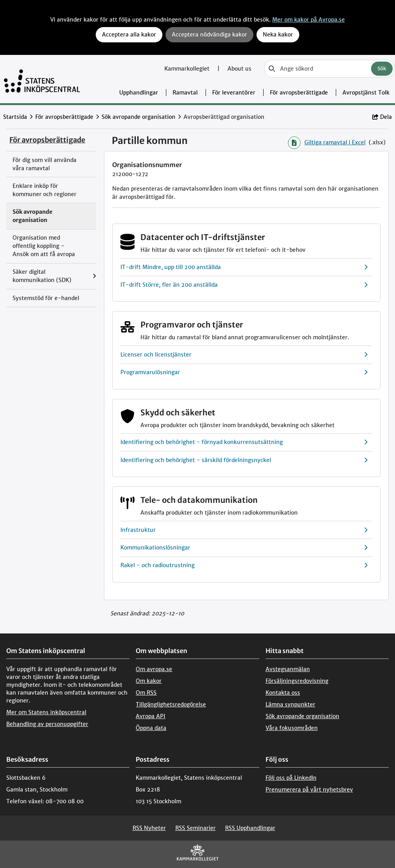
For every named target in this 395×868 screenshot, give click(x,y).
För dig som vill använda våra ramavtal (45, 164)
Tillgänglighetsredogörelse (171, 704)
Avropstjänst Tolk (366, 93)
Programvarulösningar (244, 372)
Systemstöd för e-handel (46, 298)
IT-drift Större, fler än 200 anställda (244, 285)
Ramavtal (185, 93)
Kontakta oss (283, 693)
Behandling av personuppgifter (47, 724)
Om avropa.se (154, 669)
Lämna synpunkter (290, 704)
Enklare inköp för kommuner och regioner (45, 190)
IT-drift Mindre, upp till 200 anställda (244, 267)
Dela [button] (382, 117)
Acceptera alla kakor (129, 35)
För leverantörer (234, 93)
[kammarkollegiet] (198, 854)
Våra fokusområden (292, 728)
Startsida (15, 117)
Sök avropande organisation (138, 117)
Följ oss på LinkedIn (291, 778)
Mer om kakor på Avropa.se (309, 20)
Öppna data (151, 728)
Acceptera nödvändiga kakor (209, 35)
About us (239, 69)
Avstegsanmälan (288, 669)
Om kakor (149, 681)
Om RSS (146, 693)
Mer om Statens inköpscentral (46, 712)
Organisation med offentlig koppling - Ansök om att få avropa (44, 246)
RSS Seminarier (196, 828)
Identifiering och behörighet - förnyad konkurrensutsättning (244, 442)
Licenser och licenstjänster (244, 355)
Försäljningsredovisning (297, 681)
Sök (382, 68)
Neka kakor (278, 35)
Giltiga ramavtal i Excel (327, 143)
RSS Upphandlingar (250, 828)
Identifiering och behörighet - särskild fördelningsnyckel (244, 460)
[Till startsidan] (42, 79)
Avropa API (150, 716)
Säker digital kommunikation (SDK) (42, 276)
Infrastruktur (244, 530)
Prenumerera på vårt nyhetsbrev (309, 790)
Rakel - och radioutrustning (244, 565)
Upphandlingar (139, 93)
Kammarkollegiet (188, 69)
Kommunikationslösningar (244, 548)
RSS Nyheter (149, 828)
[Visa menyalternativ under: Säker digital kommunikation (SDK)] (94, 276)
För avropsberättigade (299, 93)
